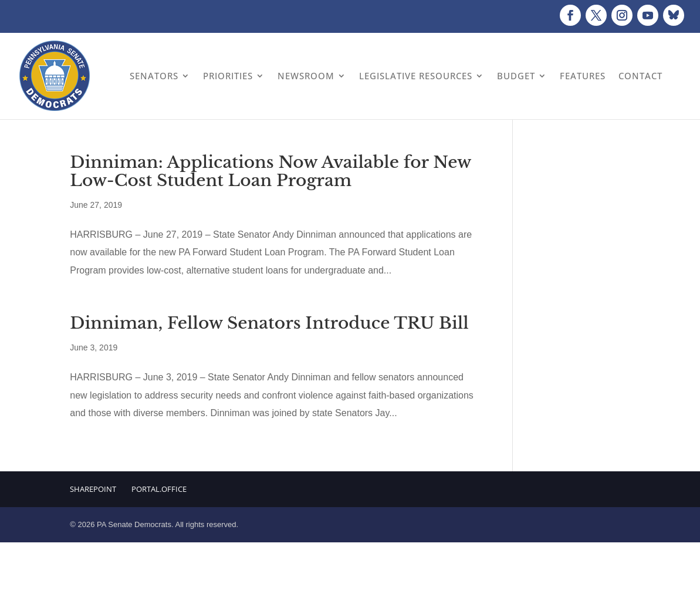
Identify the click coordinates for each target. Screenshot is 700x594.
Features (583, 76)
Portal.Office (159, 489)
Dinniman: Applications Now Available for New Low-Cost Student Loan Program (270, 171)
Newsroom (306, 76)
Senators (154, 76)
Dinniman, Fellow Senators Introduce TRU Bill (269, 323)
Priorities (228, 76)
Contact (640, 76)
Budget (516, 76)
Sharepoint (93, 489)
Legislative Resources (416, 76)
